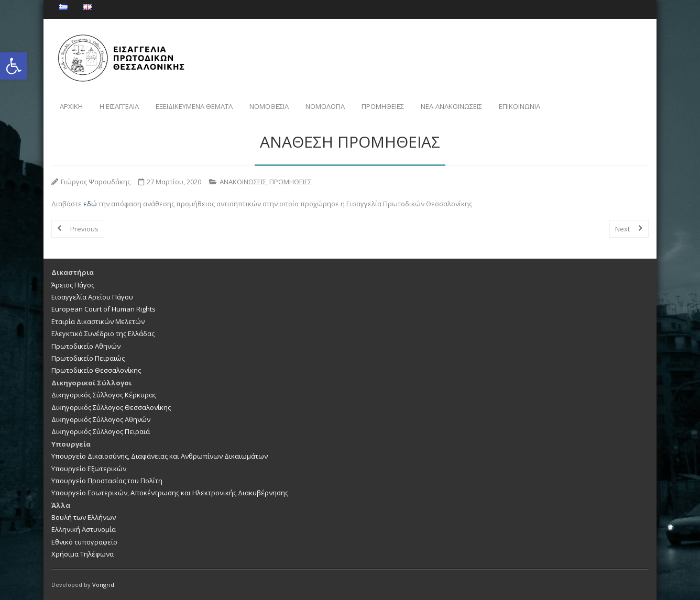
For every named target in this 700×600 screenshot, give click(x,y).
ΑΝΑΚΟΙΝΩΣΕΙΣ (243, 182)
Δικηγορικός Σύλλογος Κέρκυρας (104, 395)
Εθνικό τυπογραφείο (84, 542)
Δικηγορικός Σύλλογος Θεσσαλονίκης (111, 407)
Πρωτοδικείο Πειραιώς (88, 358)
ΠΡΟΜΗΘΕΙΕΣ (383, 106)
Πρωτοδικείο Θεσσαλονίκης (96, 370)
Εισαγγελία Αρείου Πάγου (92, 297)
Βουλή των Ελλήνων (84, 517)
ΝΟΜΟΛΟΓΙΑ (325, 106)
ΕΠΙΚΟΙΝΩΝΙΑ (519, 106)
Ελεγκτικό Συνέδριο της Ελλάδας (103, 334)
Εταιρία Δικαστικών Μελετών (98, 321)
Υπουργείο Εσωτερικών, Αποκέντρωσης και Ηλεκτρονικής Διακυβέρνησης (170, 493)
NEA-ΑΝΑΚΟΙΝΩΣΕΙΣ (451, 106)
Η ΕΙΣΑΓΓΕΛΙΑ (119, 106)
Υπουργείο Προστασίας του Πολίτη (107, 481)
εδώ (91, 204)
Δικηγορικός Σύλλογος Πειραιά (101, 431)
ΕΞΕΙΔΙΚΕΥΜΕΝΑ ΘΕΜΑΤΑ (194, 106)
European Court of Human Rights (103, 309)
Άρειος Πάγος (73, 285)
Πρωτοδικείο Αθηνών (86, 346)
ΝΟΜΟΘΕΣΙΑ (269, 106)
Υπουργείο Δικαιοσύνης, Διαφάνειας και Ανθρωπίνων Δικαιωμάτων (160, 456)
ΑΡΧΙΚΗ (71, 106)
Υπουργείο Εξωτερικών (89, 469)
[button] (14, 66)
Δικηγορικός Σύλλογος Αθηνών (101, 419)
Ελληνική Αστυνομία (84, 529)
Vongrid (103, 585)
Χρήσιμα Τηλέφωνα (83, 554)
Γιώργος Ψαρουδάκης (96, 182)
